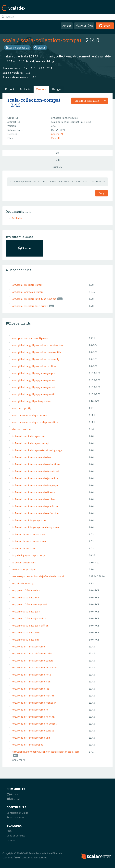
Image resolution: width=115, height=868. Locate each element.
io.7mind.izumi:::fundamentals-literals (34, 492)
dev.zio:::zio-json (21, 429)
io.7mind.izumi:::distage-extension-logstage (37, 450)
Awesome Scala (84, 26)
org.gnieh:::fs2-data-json (26, 611)
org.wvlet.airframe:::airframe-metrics (33, 695)
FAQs (9, 831)
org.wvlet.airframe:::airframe (29, 646)
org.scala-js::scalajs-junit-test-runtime (34, 299)
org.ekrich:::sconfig (23, 583)
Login (105, 26)
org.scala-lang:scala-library (28, 292)
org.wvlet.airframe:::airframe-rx (30, 710)
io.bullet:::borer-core (24, 548)
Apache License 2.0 (17, 48)
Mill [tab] (58, 160)
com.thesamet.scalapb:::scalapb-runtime (35, 422)
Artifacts (25, 89)
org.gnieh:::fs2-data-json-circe (29, 618)
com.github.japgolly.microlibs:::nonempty (36, 359)
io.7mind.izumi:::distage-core (28, 436)
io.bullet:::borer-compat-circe (29, 541)
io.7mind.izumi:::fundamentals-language (35, 485)
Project (10, 89)
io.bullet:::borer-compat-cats (29, 534)
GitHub (40, 48)
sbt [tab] (57, 153)
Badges (57, 89)
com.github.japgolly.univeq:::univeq (32, 401)
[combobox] (89, 101)
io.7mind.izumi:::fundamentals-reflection (35, 513)
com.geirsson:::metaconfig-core (30, 338)
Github (12, 794)
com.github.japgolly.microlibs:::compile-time (38, 345)
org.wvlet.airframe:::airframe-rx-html (33, 717)
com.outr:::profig (22, 408)
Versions (41, 89)
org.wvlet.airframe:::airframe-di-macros (35, 667)
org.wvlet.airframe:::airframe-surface (33, 730)
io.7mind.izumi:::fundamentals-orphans (34, 499)
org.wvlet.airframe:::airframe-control (33, 660)
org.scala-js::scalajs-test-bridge (30, 306)
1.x (28, 73)
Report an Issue (15, 817)
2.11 (50, 68)
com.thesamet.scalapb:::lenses (30, 415)
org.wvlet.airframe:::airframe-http (32, 675)
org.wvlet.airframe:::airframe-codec (32, 653)
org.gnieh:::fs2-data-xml (26, 640)
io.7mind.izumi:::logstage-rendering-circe (36, 527)
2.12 (41, 68)
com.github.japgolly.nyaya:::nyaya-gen (34, 373)
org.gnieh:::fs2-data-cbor (26, 590)
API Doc (67, 26)
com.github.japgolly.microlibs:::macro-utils (37, 352)
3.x (25, 68)
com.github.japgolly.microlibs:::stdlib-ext (36, 366)
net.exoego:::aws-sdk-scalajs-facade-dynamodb (39, 576)
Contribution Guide (17, 813)
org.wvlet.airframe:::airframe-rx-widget (34, 724)
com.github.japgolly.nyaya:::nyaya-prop (34, 380)
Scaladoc (17, 218)
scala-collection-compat (51, 40)
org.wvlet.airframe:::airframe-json (31, 681)
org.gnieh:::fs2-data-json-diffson (30, 625)
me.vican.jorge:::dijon (24, 569)
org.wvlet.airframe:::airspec (28, 745)
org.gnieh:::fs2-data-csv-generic (30, 604)
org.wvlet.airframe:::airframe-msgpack (34, 703)
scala (9, 40)
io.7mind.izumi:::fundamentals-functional (36, 471)
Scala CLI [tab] (57, 167)
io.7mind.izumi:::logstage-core (29, 520)
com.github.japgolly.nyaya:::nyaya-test (34, 387)
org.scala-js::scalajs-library (27, 285)
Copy (102, 193)
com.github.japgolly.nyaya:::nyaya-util (33, 394)
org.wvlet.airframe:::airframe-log (31, 689)
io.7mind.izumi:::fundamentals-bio (32, 457)
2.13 (33, 68)
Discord (13, 799)
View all (55, 138)
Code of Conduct (16, 835)
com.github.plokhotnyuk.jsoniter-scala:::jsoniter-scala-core (46, 752)
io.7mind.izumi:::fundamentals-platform (35, 506)
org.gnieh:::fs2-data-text (26, 632)
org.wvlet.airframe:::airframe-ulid (31, 738)
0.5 (34, 77)
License (11, 840)
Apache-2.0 (57, 134)
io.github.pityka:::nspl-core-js (29, 555)
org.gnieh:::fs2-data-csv (26, 597)
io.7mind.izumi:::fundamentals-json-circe (35, 478)
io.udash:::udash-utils (24, 562)
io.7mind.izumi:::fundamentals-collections (36, 464)
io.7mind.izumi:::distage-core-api (31, 443)
